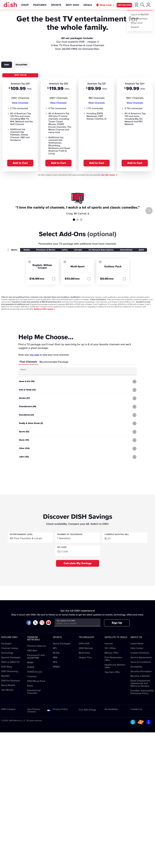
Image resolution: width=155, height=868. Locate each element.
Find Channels (28, 362)
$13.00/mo (72, 279)
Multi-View (84, 653)
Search (23, 370)
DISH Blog (7, 667)
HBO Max (32, 651)
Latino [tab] (65, 250)
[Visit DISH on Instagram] (42, 623)
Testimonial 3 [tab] (81, 220)
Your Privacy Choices (34, 710)
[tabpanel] (77, 122)
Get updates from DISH (66, 621)
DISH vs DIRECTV (10, 662)
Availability (136, 667)
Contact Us (136, 709)
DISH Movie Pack (36, 681)
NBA (55, 657)
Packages (6, 644)
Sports (56, 5)
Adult (30, 686)
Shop (25, 5)
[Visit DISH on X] (35, 623)
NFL (55, 648)
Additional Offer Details (44, 309)
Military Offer (111, 653)
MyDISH (5, 676)
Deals (87, 5)
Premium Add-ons (37, 646)
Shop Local (106, 5)
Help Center (137, 648)
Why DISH (72, 5)
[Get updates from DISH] (75, 623)
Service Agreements (141, 657)
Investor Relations (140, 653)
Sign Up (117, 623)
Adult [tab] (141, 250)
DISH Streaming (10, 671)
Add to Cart (20, 163)
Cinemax (32, 676)
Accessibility (111, 709)
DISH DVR (84, 644)
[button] (30, 538)
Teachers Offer (112, 672)
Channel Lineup (10, 648)
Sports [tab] (14, 250)
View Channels (20, 103)
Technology (7, 653)
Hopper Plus (85, 657)
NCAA (56, 653)
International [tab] (126, 250)
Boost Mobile (8, 685)
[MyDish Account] (148, 5)
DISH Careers (8, 709)
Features (39, 5)
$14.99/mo (37, 279)
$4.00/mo (107, 279)
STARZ (31, 667)
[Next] (150, 211)
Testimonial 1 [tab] (74, 220)
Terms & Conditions (141, 662)
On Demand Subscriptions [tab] (101, 250)
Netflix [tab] (27, 250)
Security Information (141, 671)
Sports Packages (62, 644)
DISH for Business (10, 681)
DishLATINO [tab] (21, 65)
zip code (35, 355)
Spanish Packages (11, 657)
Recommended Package (54, 362)
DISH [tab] (7, 65)
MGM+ (30, 663)
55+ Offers (110, 648)
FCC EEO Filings (87, 710)
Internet (109, 644)
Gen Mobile (7, 690)
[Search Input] (75, 372)
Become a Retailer (140, 676)
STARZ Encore (35, 672)
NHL (55, 662)
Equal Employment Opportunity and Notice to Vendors (140, 683)
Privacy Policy (60, 709)
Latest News (137, 644)
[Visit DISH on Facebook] (29, 623)
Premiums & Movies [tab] (46, 250)
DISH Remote (86, 648)
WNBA (56, 667)
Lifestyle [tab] (78, 250)
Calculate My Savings (78, 563)
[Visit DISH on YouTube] (49, 623)
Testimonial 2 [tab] (78, 220)
